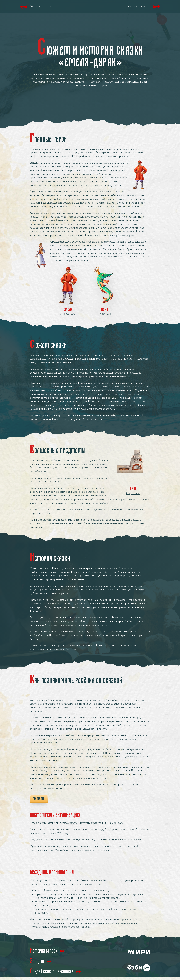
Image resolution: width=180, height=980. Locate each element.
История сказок (44, 951)
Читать (39, 799)
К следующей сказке (138, 6)
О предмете (133, 493)
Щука (104, 291)
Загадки (37, 961)
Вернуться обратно (41, 6)
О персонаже (68, 314)
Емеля (68, 291)
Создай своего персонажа (52, 971)
